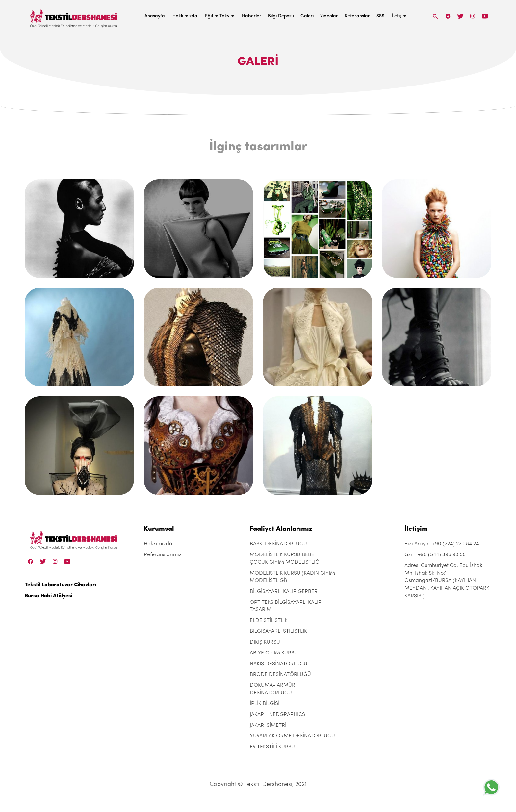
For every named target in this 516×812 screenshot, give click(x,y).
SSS (380, 16)
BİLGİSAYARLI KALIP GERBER (284, 592)
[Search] (435, 16)
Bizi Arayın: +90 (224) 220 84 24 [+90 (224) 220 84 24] (442, 544)
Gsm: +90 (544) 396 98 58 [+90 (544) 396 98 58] (435, 555)
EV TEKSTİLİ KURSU (272, 747)
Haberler (252, 16)
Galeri (307, 16)
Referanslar (357, 16)
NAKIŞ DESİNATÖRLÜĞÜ (279, 664)
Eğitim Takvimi (220, 16)
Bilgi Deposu (281, 16)
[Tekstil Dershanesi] (74, 17)
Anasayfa (155, 16)
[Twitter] (460, 16)
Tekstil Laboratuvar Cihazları (60, 585)
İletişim (399, 16)
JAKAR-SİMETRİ (268, 726)
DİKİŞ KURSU (265, 642)
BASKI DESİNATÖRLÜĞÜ (278, 544)
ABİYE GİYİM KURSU (274, 653)
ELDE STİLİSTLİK (269, 621)
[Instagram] (473, 16)
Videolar (329, 16)
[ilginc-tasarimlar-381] (79, 229)
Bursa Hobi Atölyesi (49, 596)
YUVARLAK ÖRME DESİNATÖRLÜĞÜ (292, 736)
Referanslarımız (163, 555)
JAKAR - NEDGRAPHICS (277, 715)
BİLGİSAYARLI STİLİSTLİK (278, 631)
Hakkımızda (185, 16)
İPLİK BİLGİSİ (265, 704)
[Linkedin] (485, 16)
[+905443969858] (491, 787)
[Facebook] (448, 16)
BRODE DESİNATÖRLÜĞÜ (280, 675)
